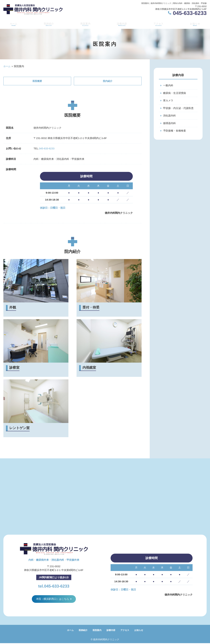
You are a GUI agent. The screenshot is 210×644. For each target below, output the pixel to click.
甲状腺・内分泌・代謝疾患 (178, 108)
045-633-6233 (47, 149)
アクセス (159, 24)
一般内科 (168, 86)
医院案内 (85, 24)
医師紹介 (48, 24)
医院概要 (37, 81)
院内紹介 (108, 81)
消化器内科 (169, 116)
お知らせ (195, 24)
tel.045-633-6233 (54, 586)
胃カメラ (168, 101)
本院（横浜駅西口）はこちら (53, 599)
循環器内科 (169, 124)
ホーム (13, 24)
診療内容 (122, 24)
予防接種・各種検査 (175, 131)
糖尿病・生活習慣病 (175, 93)
